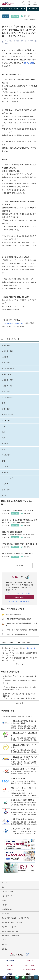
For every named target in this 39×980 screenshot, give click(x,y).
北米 (4, 432)
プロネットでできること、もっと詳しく (20, 593)
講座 (10, 9)
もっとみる (20, 566)
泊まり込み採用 (19, 41)
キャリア (5, 484)
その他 (4, 496)
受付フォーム (31, 648)
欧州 (4, 438)
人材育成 (5, 357)
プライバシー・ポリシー (10, 927)
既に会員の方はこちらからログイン (20, 601)
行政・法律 (6, 409)
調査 (4, 449)
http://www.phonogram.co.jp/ (13, 323)
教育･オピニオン (8, 415)
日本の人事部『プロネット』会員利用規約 (15, 918)
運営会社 (4, 945)
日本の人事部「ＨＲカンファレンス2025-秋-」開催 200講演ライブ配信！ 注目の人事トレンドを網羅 (20, 680)
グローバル (6, 420)
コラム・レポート (20, 9)
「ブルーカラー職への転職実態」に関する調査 (22, 630)
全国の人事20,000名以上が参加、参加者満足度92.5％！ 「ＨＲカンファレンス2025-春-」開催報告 (20, 696)
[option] (10, 961)
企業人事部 (15, 16)
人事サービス (7, 374)
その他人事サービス (9, 397)
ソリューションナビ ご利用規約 (12, 922)
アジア (4, 426)
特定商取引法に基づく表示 (10, 936)
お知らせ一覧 (19, 703)
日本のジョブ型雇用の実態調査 (16, 634)
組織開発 (5, 472)
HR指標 (4, 900)
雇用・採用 (6, 363)
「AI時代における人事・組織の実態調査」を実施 (22, 624)
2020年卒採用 (29, 41)
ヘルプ (4, 940)
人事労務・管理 (7, 351)
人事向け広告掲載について (10, 931)
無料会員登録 (19, 597)
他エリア (5, 444)
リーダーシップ (7, 478)
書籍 (4, 461)
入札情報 (4, 905)
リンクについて (7, 914)
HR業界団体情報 (7, 909)
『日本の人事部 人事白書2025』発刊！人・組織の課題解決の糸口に (20, 688)
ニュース (4, 9)
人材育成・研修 (7, 386)
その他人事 (6, 455)
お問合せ (4, 949)
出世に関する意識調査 (13, 614)
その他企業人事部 (8, 368)
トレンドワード (33, 9)
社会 (4, 403)
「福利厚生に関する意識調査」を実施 (19, 619)
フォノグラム (9, 41)
